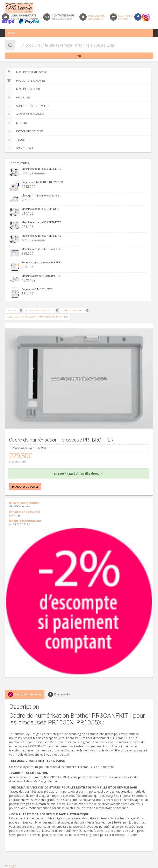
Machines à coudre (23, 89)
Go (79, 56)
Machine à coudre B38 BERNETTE (41, 169)
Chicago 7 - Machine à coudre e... (41, 196)
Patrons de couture (24, 131)
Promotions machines (25, 81)
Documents (59, 695)
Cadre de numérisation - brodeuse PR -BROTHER (38, 317)
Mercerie (16, 123)
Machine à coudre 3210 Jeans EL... (42, 249)
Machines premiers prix (26, 72)
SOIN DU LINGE (19, 148)
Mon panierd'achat (126, 17)
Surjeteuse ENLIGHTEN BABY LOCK (42, 182)
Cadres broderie (72, 310)
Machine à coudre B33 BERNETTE (41, 222)
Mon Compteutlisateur (96, 17)
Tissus (15, 140)
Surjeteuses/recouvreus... (28, 106)
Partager (11, 866)
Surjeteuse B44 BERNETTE (37, 289)
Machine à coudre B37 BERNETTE (41, 236)
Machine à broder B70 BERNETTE (41, 276)
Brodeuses (18, 97)
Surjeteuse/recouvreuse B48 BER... (42, 262)
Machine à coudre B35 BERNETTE (41, 209)
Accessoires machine (24, 114)
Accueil (12, 310)
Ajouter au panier (25, 487)
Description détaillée (25, 695)
